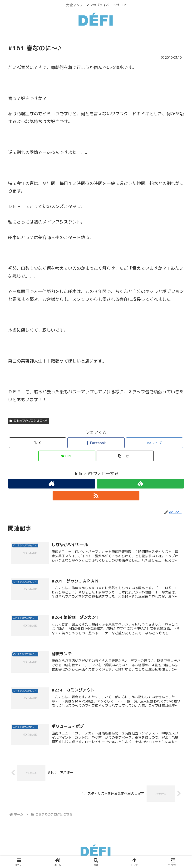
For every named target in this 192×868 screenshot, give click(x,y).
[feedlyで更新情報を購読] (140, 484)
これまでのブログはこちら (29, 421)
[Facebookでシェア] (96, 443)
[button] (125, 456)
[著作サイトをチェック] (52, 484)
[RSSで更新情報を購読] (96, 496)
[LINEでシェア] (67, 456)
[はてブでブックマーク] (154, 443)
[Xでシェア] (38, 443)
